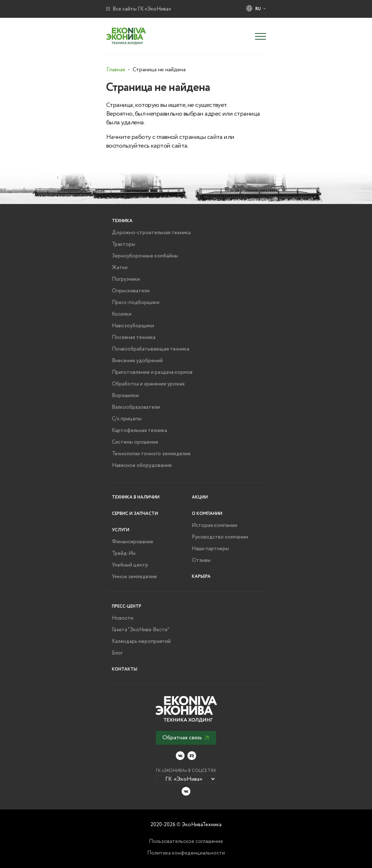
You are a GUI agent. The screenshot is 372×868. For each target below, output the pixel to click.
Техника (122, 221)
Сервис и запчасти (135, 514)
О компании (207, 514)
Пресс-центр (127, 606)
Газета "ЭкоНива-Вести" (141, 630)
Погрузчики (126, 279)
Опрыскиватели (131, 291)
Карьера (201, 577)
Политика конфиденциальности (186, 853)
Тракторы (124, 244)
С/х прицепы (127, 419)
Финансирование (133, 542)
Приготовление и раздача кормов (152, 372)
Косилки (122, 314)
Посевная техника (134, 337)
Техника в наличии (136, 497)
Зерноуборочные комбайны (145, 256)
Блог (117, 653)
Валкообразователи (136, 407)
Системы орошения (135, 442)
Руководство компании (220, 537)
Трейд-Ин (124, 553)
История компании (215, 525)
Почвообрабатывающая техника (151, 349)
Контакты (125, 669)
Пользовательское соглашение (186, 841)
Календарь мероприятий (141, 641)
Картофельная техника (139, 431)
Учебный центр (130, 565)
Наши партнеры (210, 549)
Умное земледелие (134, 577)
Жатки (120, 268)
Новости (123, 618)
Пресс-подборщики (136, 303)
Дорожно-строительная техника (151, 233)
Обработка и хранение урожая (148, 384)
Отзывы (201, 560)
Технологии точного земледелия (151, 454)
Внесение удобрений (137, 361)
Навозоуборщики (133, 326)
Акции (200, 497)
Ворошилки (125, 396)
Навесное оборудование (142, 465)
